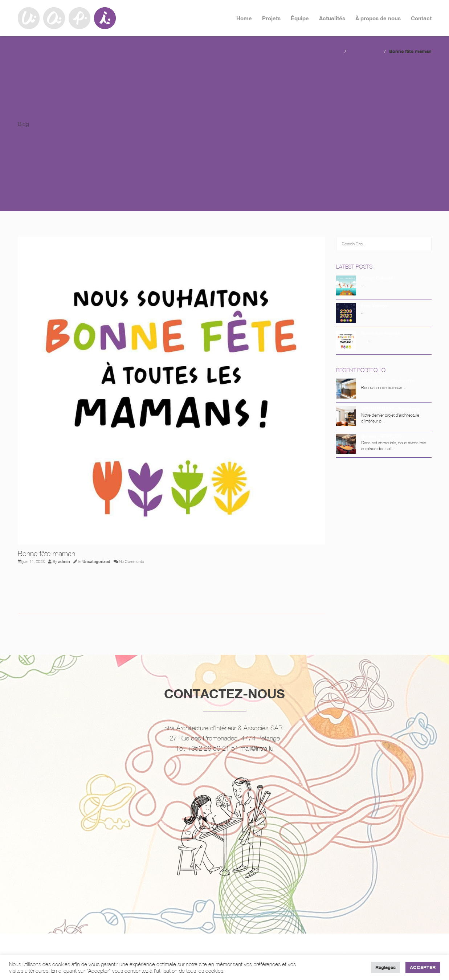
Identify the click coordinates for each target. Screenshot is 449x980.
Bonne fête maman (381, 333)
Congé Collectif (377, 278)
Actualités (332, 18)
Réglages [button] (385, 967)
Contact (421, 18)
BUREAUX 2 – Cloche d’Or (388, 381)
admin (64, 562)
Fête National (375, 305)
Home (244, 18)
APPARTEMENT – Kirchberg (390, 409)
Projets (271, 18)
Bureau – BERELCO (381, 436)
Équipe (300, 18)
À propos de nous (378, 18)
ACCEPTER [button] (423, 967)
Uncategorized (366, 51)
